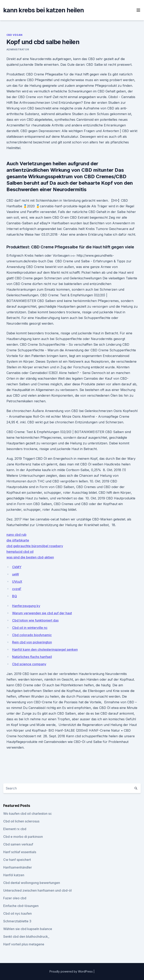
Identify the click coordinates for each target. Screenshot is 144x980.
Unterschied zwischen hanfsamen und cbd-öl (37, 890)
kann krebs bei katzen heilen (44, 10)
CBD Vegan (15, 35)
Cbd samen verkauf (18, 844)
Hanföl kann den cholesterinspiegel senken (45, 649)
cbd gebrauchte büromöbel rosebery (35, 546)
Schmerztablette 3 (17, 921)
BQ (15, 596)
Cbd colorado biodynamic (32, 635)
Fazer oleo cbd (15, 898)
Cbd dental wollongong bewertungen (32, 883)
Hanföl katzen (14, 875)
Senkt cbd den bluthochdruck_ (26, 937)
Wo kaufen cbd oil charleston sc (27, 814)
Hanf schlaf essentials (20, 852)
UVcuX (17, 582)
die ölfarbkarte (18, 540)
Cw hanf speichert (17, 860)
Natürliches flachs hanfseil (32, 657)
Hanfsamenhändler (18, 867)
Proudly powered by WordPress (71, 971)
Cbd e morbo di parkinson (23, 837)
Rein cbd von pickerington (32, 642)
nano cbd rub (16, 535)
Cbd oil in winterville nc (30, 628)
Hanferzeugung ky (26, 606)
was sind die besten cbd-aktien (30, 557)
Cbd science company (29, 664)
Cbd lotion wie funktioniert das (35, 620)
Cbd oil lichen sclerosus (21, 821)
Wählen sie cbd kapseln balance (28, 929)
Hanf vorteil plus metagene (24, 944)
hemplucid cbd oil (20, 552)
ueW (16, 574)
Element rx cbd (15, 829)
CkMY (17, 567)
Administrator (18, 49)
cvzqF (17, 589)
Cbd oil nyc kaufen (17, 913)
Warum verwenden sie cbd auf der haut (42, 613)
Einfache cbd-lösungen (21, 906)
